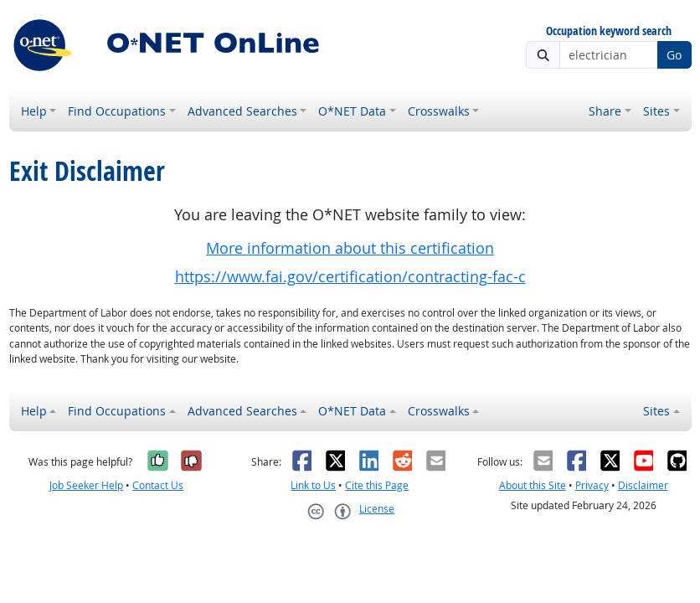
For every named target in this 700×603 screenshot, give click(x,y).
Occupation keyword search (609, 31)
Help (34, 111)
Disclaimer (643, 485)
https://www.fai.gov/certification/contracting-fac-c (350, 277)
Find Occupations (117, 111)
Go (674, 55)
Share (605, 111)
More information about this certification (350, 248)
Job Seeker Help (86, 485)
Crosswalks (439, 111)
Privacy (592, 485)
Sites (656, 111)
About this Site (533, 485)
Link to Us (313, 485)
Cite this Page (377, 485)
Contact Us (158, 485)
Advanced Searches (242, 111)
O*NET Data (352, 111)
